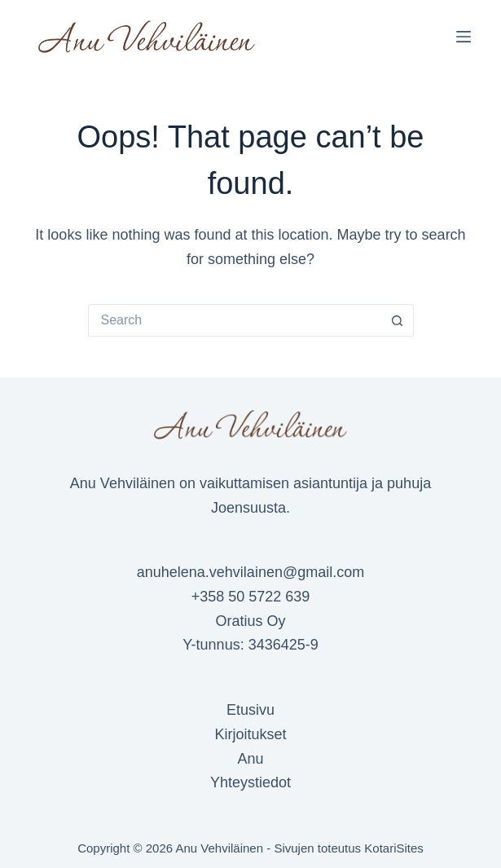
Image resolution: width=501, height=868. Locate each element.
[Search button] (398, 320)
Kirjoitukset (250, 734)
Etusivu (250, 710)
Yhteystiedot (250, 782)
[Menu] (464, 37)
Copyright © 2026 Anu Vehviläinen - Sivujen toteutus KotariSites (250, 848)
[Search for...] (235, 320)
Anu (250, 759)
